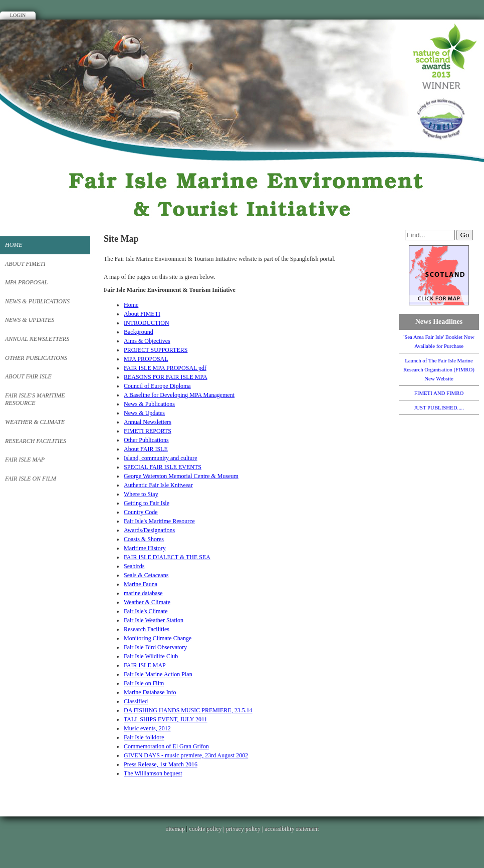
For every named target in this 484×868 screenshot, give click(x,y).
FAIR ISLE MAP (25, 460)
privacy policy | (245, 828)
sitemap (175, 828)
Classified (136, 701)
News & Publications (37, 301)
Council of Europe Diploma (157, 386)
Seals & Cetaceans (146, 575)
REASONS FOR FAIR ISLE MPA (166, 377)
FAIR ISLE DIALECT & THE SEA (167, 557)
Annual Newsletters (37, 339)
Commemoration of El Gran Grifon (166, 746)
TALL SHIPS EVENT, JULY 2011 (166, 719)
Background (139, 332)
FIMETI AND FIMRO (439, 393)
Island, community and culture (161, 458)
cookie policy (205, 828)
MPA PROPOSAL (26, 282)
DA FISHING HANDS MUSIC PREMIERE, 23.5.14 (188, 710)
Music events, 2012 (147, 728)
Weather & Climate (35, 422)
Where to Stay (141, 494)
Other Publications (36, 358)
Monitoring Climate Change (158, 638)
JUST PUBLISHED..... (439, 407)
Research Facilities (36, 441)
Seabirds (134, 566)
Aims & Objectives (147, 341)
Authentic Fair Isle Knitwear (158, 485)
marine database (143, 593)
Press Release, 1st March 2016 (161, 764)
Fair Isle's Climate (146, 611)
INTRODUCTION (147, 323)
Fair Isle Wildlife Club (151, 656)
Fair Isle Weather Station (154, 620)
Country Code (141, 512)
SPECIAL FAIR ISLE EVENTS (163, 467)
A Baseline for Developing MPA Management (179, 395)
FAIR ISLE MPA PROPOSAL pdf (165, 368)
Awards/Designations (149, 530)
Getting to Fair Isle (147, 503)
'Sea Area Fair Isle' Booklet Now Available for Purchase (439, 341)
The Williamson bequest (153, 773)
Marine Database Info (150, 692)
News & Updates (30, 320)
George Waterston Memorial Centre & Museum (181, 476)
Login (18, 15)
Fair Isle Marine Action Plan (158, 674)
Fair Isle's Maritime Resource (35, 399)
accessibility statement (291, 828)
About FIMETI (25, 264)
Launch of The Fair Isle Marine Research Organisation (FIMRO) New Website (439, 369)
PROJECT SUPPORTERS (156, 350)
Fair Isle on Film (31, 479)
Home (14, 245)
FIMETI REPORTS (148, 431)
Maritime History (145, 548)
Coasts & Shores (144, 539)
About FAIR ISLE (28, 376)
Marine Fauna (141, 584)
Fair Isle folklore (144, 737)
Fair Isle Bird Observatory (155, 647)
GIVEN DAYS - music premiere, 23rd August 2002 (186, 755)
